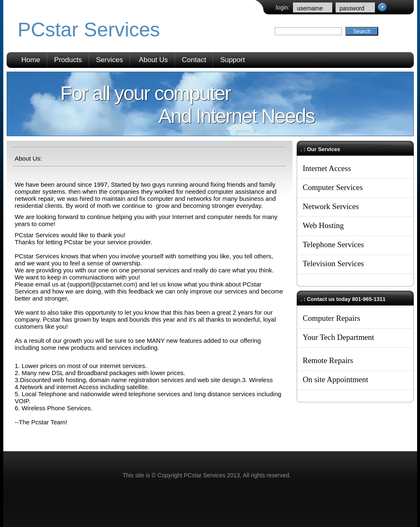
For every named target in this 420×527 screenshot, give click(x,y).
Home (31, 60)
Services (109, 60)
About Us (154, 60)
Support (233, 60)
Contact (194, 60)
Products (68, 60)
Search (362, 31)
